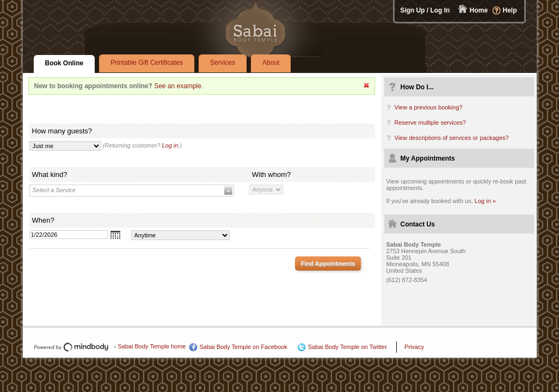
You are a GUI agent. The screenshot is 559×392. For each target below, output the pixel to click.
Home (479, 10)
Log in (170, 145)
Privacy (414, 347)
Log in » (485, 201)
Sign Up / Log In (425, 10)
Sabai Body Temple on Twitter (348, 347)
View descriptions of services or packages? (452, 138)
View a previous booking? (429, 107)
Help (509, 10)
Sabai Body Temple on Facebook (243, 347)
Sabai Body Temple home (152, 346)
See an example (178, 86)
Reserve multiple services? (430, 122)
